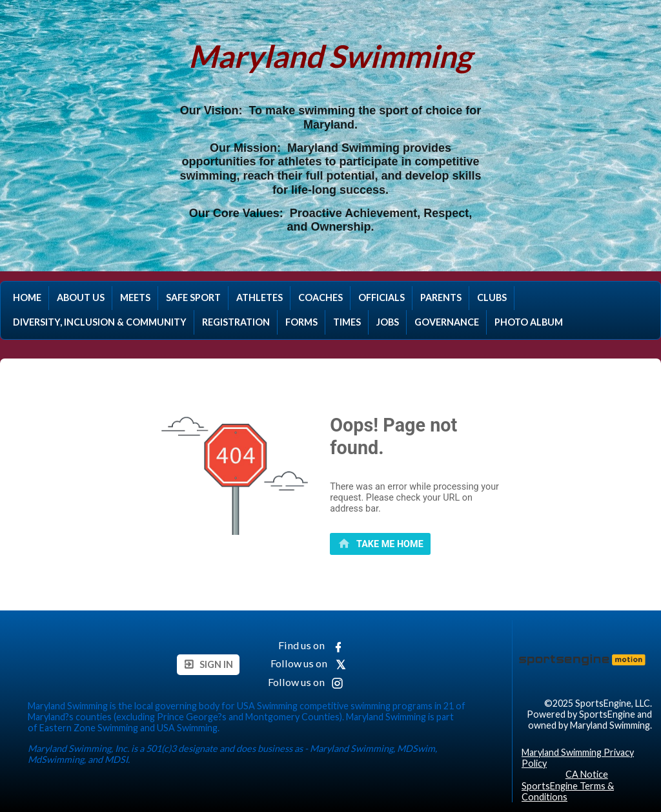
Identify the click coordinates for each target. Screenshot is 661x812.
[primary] (380, 544)
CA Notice (587, 774)
